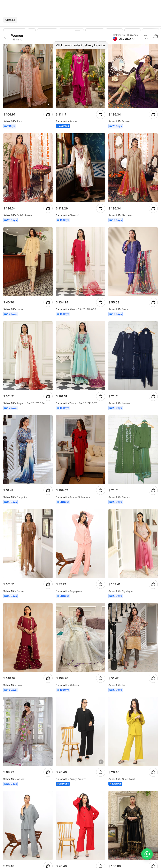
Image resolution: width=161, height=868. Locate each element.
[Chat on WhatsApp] (147, 854)
